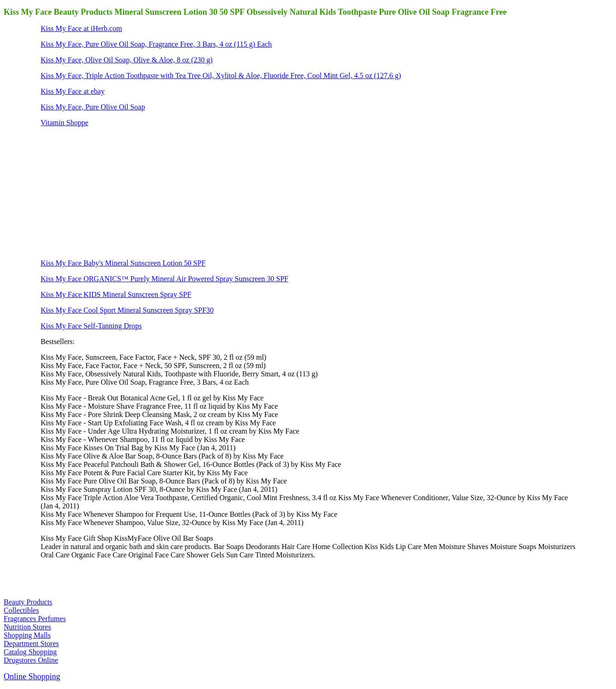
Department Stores (31, 644)
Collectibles (21, 610)
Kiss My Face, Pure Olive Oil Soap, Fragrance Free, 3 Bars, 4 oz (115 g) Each (156, 44)
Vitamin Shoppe (64, 123)
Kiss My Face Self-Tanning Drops (91, 326)
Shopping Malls (27, 635)
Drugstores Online (31, 660)
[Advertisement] (110, 192)
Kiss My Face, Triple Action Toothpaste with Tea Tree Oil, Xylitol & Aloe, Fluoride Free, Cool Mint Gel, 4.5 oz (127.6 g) (221, 76)
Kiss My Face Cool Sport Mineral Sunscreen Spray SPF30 (127, 310)
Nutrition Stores (27, 627)
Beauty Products (28, 602)
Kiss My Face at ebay (73, 91)
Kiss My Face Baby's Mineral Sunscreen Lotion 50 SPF (123, 263)
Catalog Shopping (30, 652)
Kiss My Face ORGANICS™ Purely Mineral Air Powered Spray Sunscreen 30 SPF (164, 279)
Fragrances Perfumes (35, 619)
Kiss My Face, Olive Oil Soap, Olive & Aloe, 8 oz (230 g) (127, 60)
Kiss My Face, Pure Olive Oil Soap (93, 107)
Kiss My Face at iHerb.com (81, 28)
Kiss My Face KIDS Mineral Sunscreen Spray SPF (116, 294)
